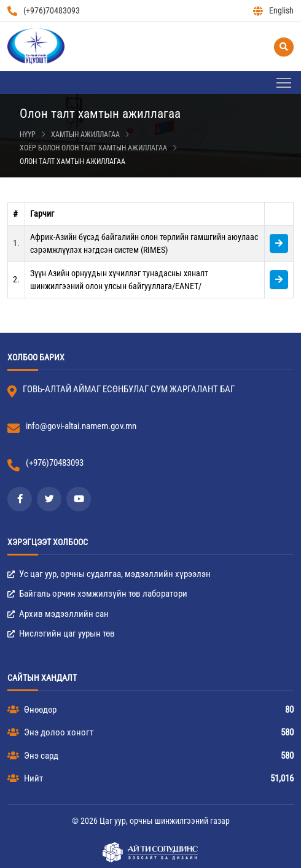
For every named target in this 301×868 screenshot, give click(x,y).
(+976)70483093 (44, 11)
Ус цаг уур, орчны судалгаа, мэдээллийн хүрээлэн (109, 574)
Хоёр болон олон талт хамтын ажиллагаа (93, 148)
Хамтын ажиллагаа (85, 134)
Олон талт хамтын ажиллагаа (72, 161)
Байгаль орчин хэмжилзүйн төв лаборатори (97, 594)
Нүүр (28, 134)
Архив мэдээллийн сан (58, 614)
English (273, 11)
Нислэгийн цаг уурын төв (61, 634)
